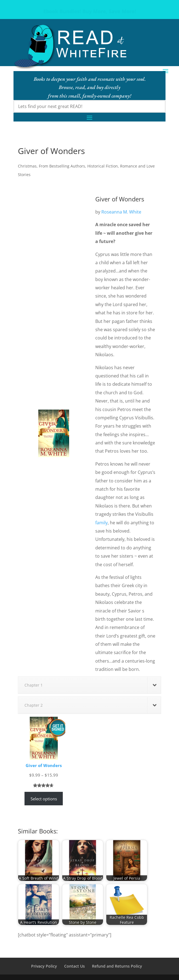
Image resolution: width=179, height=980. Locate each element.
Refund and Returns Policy (117, 966)
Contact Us (74, 966)
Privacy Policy (44, 966)
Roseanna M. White (121, 212)
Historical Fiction (103, 166)
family (101, 523)
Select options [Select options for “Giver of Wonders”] (44, 799)
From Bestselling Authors (62, 166)
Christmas (27, 166)
